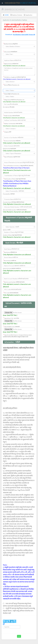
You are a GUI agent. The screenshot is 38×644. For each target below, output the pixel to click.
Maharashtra (20, 3)
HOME (7, 15)
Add (19, 636)
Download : (20, 34)
